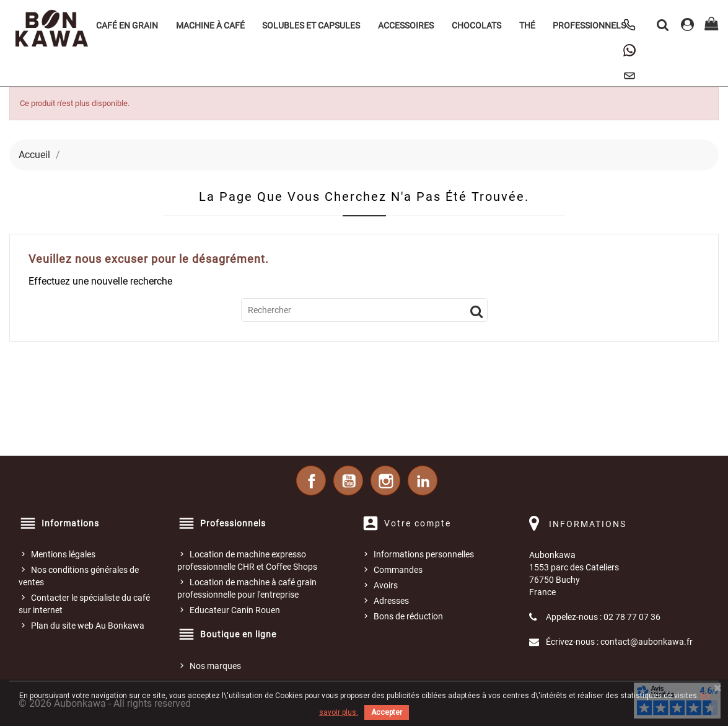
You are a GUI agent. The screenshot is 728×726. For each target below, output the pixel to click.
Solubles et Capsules (311, 25)
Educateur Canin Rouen (235, 610)
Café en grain (127, 25)
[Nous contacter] (629, 76)
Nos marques (215, 666)
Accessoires (406, 25)
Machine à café (210, 25)
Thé (527, 25)
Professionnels (589, 25)
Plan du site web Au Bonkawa (88, 626)
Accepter (387, 712)
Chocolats (476, 25)
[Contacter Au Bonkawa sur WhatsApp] (629, 50)
